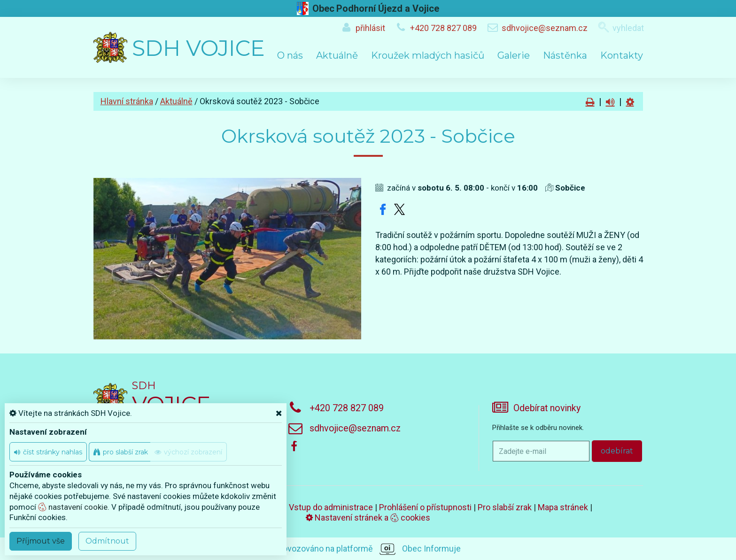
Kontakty (622, 55)
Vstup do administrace (331, 507)
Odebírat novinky (547, 408)
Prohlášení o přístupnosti (425, 507)
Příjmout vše (41, 541)
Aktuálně (337, 55)
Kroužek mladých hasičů (428, 55)
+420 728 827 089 (443, 28)
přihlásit (370, 28)
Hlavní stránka (127, 101)
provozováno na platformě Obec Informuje (368, 549)
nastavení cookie (73, 507)
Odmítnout (107, 541)
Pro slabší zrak (505, 507)
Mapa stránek (563, 507)
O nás (290, 55)
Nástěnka (565, 55)
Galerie (514, 55)
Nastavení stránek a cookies (368, 518)
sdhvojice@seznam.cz (545, 28)
